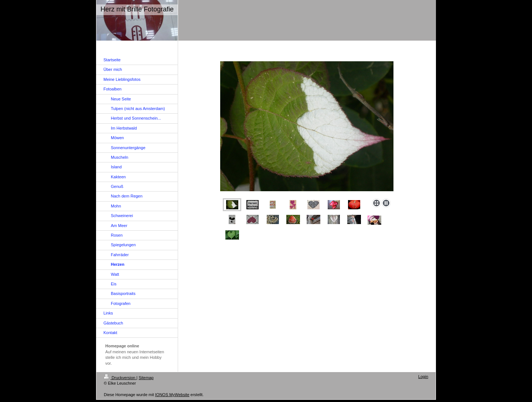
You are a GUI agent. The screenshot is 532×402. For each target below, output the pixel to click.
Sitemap (146, 378)
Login (423, 377)
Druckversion (120, 378)
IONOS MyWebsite (172, 395)
